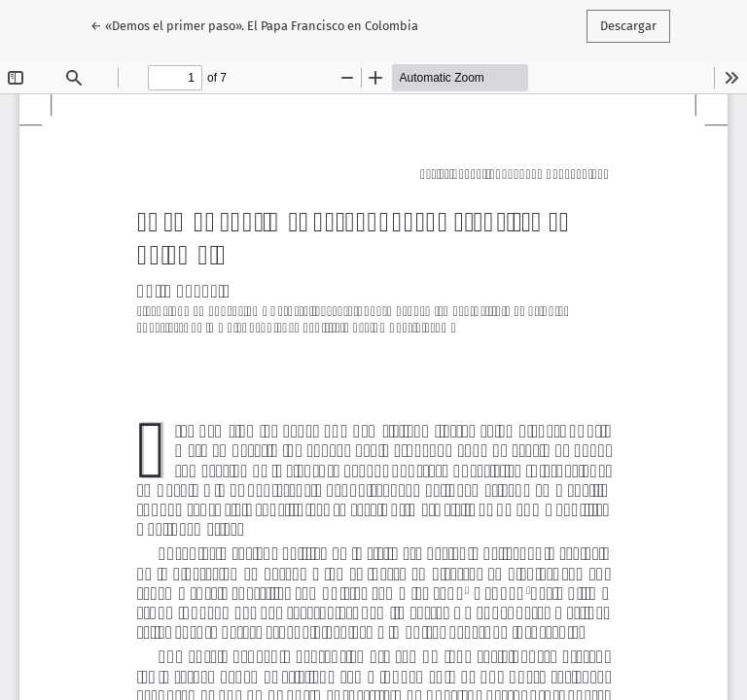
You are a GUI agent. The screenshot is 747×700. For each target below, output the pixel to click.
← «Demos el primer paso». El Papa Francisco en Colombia (254, 24)
